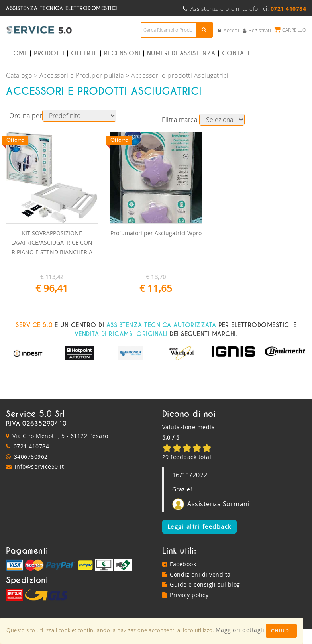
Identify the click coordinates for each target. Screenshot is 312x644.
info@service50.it (39, 466)
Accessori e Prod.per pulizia (82, 75)
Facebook (179, 564)
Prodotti (49, 53)
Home (18, 53)
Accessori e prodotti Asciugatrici (180, 75)
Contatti (237, 53)
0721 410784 (31, 446)
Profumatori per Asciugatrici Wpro (156, 233)
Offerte (84, 53)
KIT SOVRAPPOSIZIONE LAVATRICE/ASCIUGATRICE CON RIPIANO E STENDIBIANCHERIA (52, 242)
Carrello (290, 30)
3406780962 (31, 456)
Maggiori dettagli (240, 630)
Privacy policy (185, 595)
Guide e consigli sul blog (201, 584)
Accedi (229, 30)
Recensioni (122, 53)
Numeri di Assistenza (181, 53)
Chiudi (281, 631)
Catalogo (19, 75)
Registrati (257, 30)
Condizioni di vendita (196, 574)
